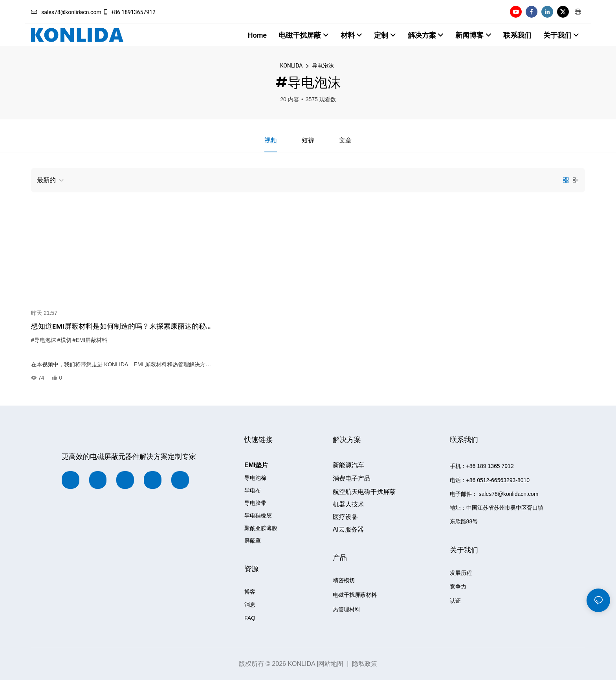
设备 (345, 517)
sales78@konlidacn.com (66, 12)
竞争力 (458, 587)
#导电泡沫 (44, 340)
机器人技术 (348, 504)
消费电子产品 (352, 479)
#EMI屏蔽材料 (90, 340)
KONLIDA (291, 66)
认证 (455, 601)
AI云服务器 (348, 529)
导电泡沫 (323, 66)
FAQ (250, 618)
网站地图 (331, 664)
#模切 (64, 340)
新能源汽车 (348, 465)
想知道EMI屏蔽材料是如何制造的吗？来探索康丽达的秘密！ (118, 327)
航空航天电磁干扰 (364, 492)
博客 (250, 592)
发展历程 (461, 573)
